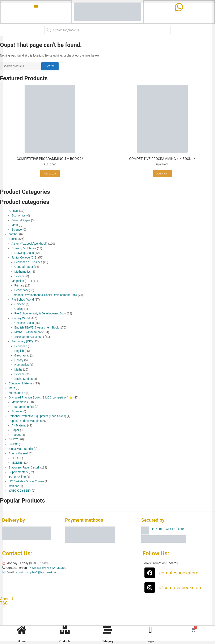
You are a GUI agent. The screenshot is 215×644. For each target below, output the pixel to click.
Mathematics (23, 272)
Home (22, 641)
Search (50, 67)
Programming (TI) (23, 407)
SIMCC (13, 440)
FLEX (15, 459)
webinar (14, 486)
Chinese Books (24, 323)
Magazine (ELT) (22, 281)
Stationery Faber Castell (24, 468)
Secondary (21, 291)
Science (17, 230)
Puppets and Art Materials (25, 421)
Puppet (16, 435)
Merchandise (17, 393)
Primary (19, 286)
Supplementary (18, 473)
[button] (36, 7)
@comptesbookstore (181, 588)
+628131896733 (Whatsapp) (49, 568)
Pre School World (23, 300)
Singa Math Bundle (21, 449)
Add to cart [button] (50, 174)
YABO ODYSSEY (20, 491)
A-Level (13, 211)
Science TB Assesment (29, 337)
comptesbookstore (179, 573)
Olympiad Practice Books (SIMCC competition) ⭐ (41, 398)
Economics (19, 216)
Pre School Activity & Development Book (40, 314)
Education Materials (21, 384)
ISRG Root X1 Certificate (168, 529)
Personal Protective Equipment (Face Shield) (37, 416)
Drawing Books (24, 253)
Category (107, 641)
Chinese (20, 305)
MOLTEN (17, 463)
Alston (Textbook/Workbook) (29, 244)
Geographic (22, 356)
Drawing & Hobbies (24, 249)
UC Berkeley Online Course (26, 482)
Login (150, 641)
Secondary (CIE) (22, 342)
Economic (21, 346)
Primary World (21, 319)
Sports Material (18, 454)
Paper (15, 431)
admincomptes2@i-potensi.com (37, 573)
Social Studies (24, 379)
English (19, 351)
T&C (4, 603)
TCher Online (17, 477)
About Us (8, 599)
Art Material (19, 426)
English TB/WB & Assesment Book (37, 328)
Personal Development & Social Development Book (44, 295)
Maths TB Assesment (28, 333)
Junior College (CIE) (24, 258)
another (13, 235)
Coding (19, 309)
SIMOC (13, 444)
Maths (18, 370)
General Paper (21, 221)
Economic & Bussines (28, 263)
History (19, 361)
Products (65, 641)
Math (15, 225)
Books (13, 239)
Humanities (22, 365)
